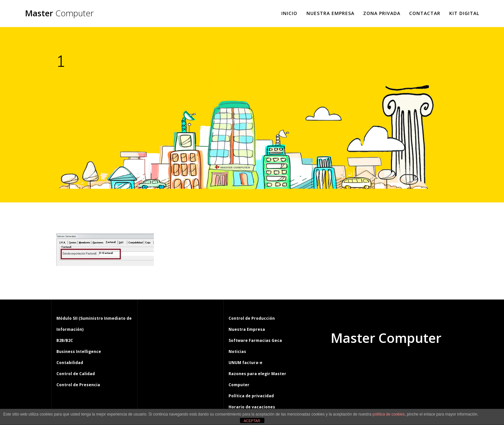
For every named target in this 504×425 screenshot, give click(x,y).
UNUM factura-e (245, 363)
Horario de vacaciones (252, 407)
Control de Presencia (78, 385)
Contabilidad (70, 363)
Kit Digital (464, 13)
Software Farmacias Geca (255, 340)
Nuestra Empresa (330, 13)
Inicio (289, 13)
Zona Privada (382, 13)
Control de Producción (252, 318)
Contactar (425, 13)
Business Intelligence (79, 352)
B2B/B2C (65, 340)
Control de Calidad (76, 374)
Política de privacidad (251, 396)
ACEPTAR (252, 421)
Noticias (237, 352)
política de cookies (389, 414)
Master (59, 13)
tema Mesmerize (405, 363)
